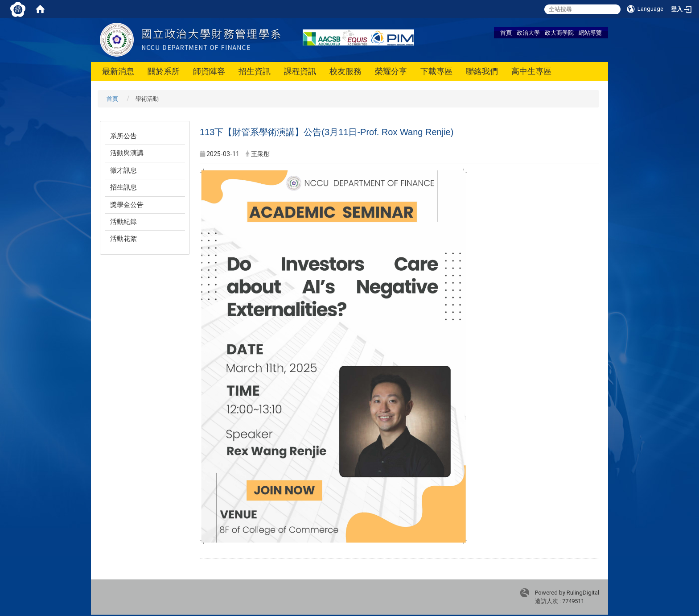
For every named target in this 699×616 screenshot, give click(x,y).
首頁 (506, 33)
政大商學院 (559, 33)
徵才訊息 (123, 170)
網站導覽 (590, 33)
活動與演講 (127, 153)
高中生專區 (531, 71)
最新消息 (118, 71)
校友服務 (345, 71)
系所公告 (123, 136)
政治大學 (528, 33)
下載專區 (436, 71)
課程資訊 (300, 71)
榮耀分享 (391, 71)
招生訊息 (123, 187)
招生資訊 (255, 71)
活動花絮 (123, 239)
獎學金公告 (127, 205)
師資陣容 (209, 71)
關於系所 (164, 71)
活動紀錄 (123, 222)
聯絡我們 (482, 71)
